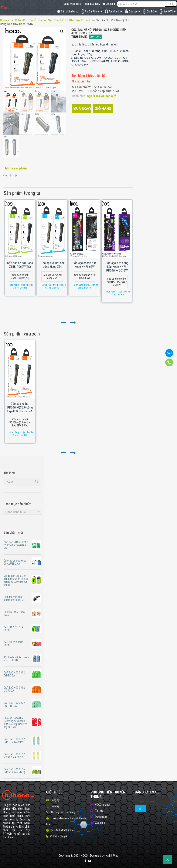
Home (4, 20)
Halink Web (112, 856)
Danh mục (101, 817)
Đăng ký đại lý (93, 4)
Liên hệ (55, 806)
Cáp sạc (132, 12)
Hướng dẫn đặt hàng (63, 812)
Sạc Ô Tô (168, 12)
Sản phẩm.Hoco (68, 12)
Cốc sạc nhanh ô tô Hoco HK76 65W (85, 265)
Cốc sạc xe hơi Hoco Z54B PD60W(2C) (20, 265)
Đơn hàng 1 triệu (83, 76)
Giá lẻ (76, 81)
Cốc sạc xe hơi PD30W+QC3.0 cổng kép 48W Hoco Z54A (20, 407)
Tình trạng (79, 37)
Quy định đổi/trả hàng (63, 830)
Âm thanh (113, 12)
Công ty (55, 800)
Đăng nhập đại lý (72, 4)
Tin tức (99, 811)
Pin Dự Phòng (92, 12)
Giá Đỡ (150, 12)
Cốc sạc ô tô (32, 20)
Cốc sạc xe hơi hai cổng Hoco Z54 (52, 265)
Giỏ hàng (109, 4)
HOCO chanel (102, 805)
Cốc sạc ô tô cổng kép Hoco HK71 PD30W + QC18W (117, 267)
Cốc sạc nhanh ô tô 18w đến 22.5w (65, 20)
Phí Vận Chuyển (59, 836)
